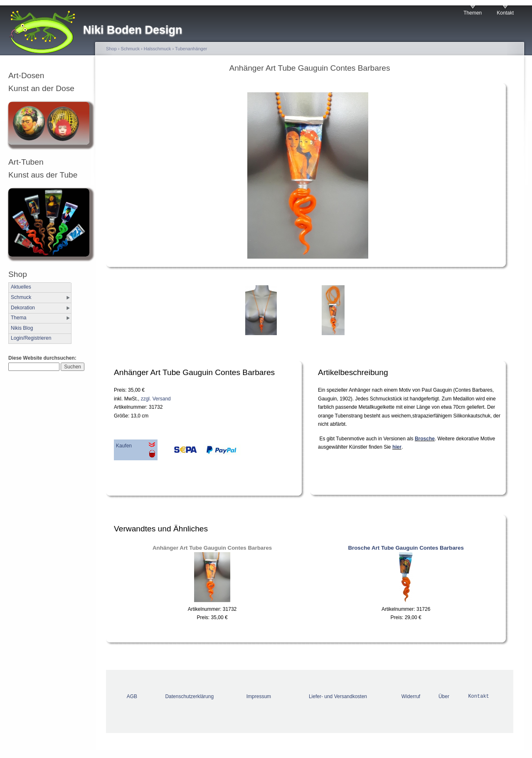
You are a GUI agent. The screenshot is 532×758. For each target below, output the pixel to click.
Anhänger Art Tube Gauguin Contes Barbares (212, 548)
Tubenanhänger (191, 49)
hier (397, 447)
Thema (18, 318)
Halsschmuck (158, 49)
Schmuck (21, 297)
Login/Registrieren (31, 338)
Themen (473, 13)
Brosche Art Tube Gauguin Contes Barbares (406, 548)
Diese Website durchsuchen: (42, 358)
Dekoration (23, 308)
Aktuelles (21, 287)
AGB (132, 696)
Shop (111, 49)
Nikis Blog (22, 328)
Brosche (425, 439)
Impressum (259, 696)
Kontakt (505, 13)
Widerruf (411, 696)
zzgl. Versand (156, 399)
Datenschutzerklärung (189, 696)
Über (444, 696)
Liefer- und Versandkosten (338, 696)
